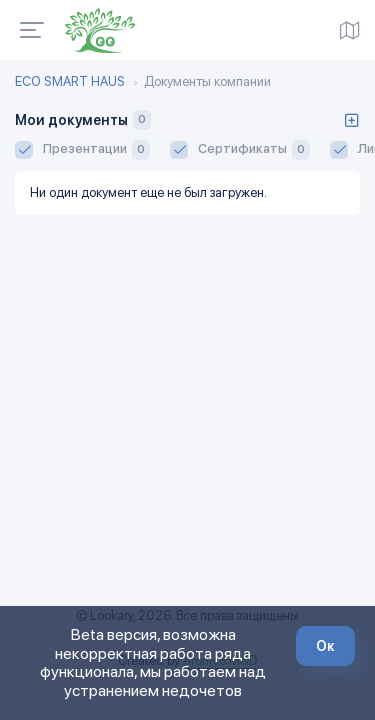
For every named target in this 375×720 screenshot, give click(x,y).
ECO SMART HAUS (70, 82)
